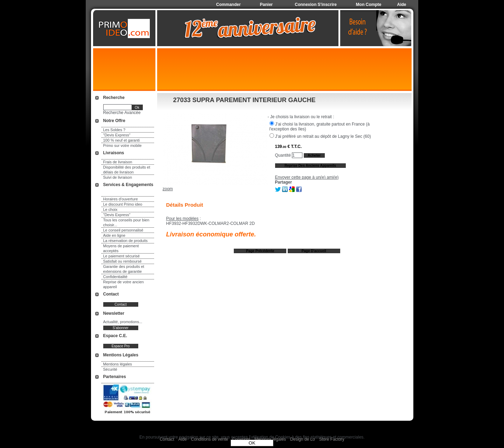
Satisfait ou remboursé (122, 261)
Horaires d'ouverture (121, 199)
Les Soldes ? (114, 130)
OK (252, 443)
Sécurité (110, 369)
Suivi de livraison (118, 177)
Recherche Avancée (122, 113)
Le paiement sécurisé (122, 256)
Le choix (110, 209)
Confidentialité (115, 277)
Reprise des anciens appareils (310, 166)
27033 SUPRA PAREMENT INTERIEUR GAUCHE (244, 100)
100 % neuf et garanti (122, 140)
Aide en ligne (114, 235)
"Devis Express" (117, 135)
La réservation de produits (125, 241)
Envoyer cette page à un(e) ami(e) (307, 177)
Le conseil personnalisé (123, 230)
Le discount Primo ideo (123, 204)
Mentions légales (118, 364)
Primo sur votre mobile (122, 145)
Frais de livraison (118, 162)
